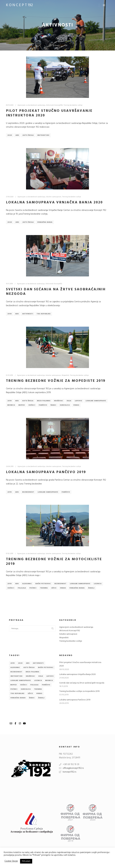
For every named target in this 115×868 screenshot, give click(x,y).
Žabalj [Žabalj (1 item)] (41, 698)
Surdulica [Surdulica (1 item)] (26, 689)
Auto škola (28, 135)
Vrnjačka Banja (45, 222)
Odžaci (32, 405)
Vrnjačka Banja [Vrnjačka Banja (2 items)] (18, 698)
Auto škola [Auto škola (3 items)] (29, 667)
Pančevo (43, 405)
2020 (10, 135)
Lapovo (78, 401)
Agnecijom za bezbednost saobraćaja (31, 105)
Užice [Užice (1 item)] (30, 693)
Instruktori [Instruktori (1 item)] (16, 676)
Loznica (98, 584)
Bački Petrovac (43, 584)
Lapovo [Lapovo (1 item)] (50, 676)
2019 (10, 314)
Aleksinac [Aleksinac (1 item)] (15, 667)
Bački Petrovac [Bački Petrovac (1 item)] (46, 667)
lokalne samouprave (54, 197)
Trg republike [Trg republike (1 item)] (17, 693)
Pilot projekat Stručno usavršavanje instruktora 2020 (49, 113)
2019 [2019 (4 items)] (13, 663)
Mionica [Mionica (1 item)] (49, 680)
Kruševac (59, 401)
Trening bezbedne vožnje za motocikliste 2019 (54, 562)
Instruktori (43, 135)
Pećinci (33, 588)
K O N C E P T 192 (19, 5)
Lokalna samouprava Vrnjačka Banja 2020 (54, 202)
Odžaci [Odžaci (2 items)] (24, 685)
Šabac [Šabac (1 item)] (32, 698)
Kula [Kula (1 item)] (41, 676)
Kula (69, 401)
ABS (17, 135)
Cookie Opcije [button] (11, 861)
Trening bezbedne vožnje (73, 105)
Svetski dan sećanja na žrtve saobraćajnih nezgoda (56, 292)
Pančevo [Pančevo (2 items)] (46, 685)
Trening (44, 588)
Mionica (11, 405)
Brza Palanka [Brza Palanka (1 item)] (32, 672)
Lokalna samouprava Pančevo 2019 (46, 472)
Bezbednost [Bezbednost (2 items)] (16, 672)
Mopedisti (65, 375)
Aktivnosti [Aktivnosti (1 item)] (38, 663)
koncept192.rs (68, 772)
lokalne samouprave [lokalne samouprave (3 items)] (21, 680)
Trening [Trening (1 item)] (38, 689)
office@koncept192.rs (71, 768)
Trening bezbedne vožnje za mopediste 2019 (56, 381)
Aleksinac (27, 584)
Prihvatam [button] (26, 861)
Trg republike (44, 314)
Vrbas (76, 405)
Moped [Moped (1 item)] (14, 685)
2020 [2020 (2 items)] (20, 663)
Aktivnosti (28, 314)
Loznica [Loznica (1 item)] (38, 680)
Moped (22, 405)
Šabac (53, 405)
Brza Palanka (44, 401)
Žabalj (91, 588)
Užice (54, 588)
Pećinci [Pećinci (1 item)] (14, 689)
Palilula (22, 588)
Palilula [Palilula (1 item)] (34, 685)
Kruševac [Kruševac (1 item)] (30, 676)
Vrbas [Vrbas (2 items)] (39, 693)
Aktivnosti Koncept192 (54, 105)
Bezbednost (28, 492)
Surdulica (65, 405)
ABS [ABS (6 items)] (28, 663)
